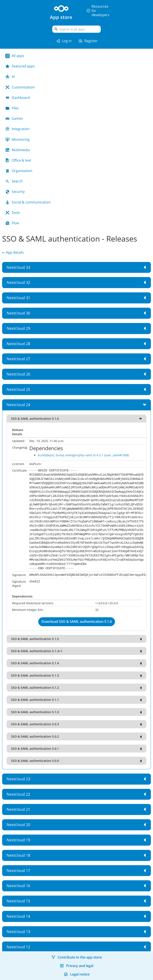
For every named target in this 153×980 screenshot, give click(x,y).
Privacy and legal (76, 966)
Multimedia (18, 150)
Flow (12, 223)
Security (15, 192)
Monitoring (17, 139)
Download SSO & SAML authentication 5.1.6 (77, 622)
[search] (76, 29)
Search (14, 181)
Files (12, 108)
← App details (13, 252)
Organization (19, 171)
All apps (15, 56)
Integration (17, 129)
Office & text (18, 160)
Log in (64, 41)
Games (14, 118)
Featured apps (20, 66)
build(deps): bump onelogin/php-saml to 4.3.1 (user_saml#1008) (83, 455)
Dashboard (18, 98)
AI (10, 77)
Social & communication (28, 202)
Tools (13, 213)
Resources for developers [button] (98, 11)
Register (88, 41)
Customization (20, 87)
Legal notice (77, 974)
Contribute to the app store (76, 957)
